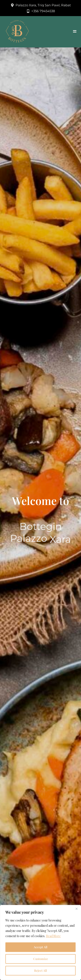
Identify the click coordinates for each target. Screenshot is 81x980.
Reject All (40, 971)
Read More (53, 936)
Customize (41, 959)
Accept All (40, 947)
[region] (40, 942)
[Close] (76, 909)
